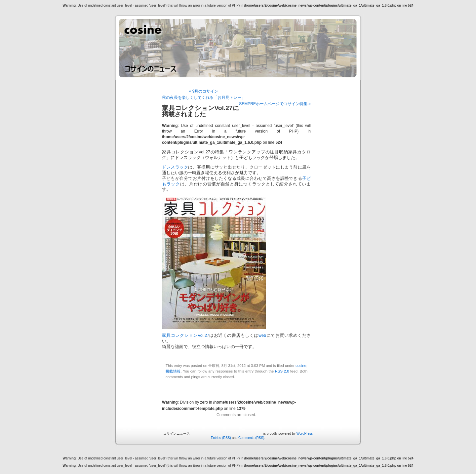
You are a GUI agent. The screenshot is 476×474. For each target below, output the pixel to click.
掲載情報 (173, 371)
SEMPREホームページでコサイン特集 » (275, 104)
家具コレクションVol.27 (186, 336)
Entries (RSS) (221, 438)
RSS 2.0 (282, 371)
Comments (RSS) (251, 438)
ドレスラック (175, 167)
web (262, 336)
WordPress (305, 434)
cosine (301, 366)
